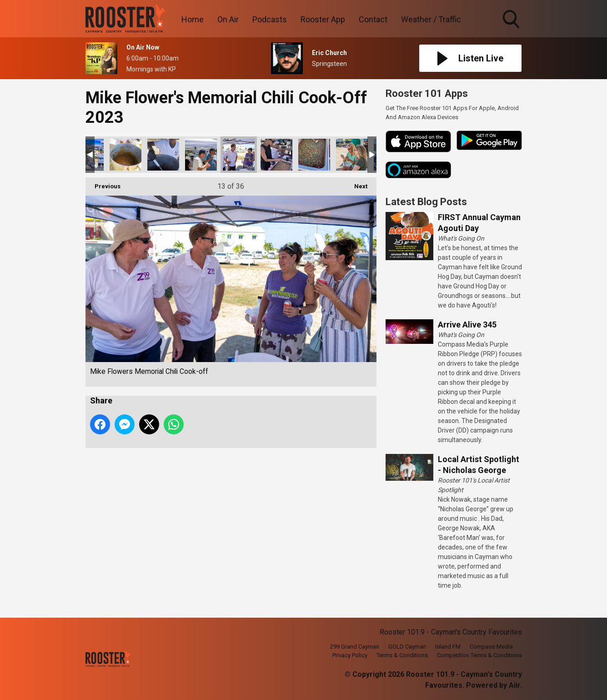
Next (356, 184)
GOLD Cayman (407, 647)
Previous (103, 184)
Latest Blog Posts (426, 202)
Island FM (448, 647)
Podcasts (270, 19)
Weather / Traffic (431, 19)
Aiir (514, 685)
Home (193, 19)
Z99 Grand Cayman (354, 647)
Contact (373, 19)
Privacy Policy (350, 655)
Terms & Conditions (402, 655)
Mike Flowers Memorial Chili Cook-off (125, 155)
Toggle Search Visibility (512, 20)
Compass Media (491, 647)
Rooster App (323, 19)
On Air (228, 19)
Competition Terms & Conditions (479, 655)
